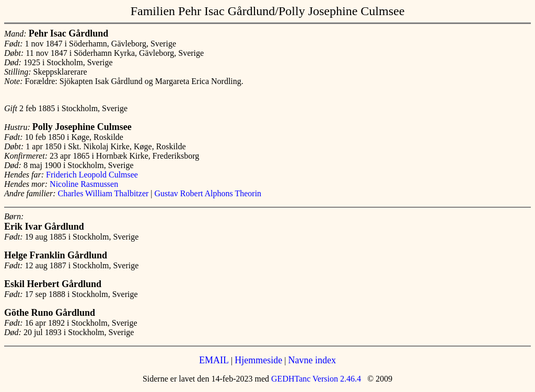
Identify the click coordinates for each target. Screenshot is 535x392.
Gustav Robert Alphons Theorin (208, 193)
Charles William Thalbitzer (103, 193)
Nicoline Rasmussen (84, 184)
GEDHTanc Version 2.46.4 (315, 379)
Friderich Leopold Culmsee (92, 175)
